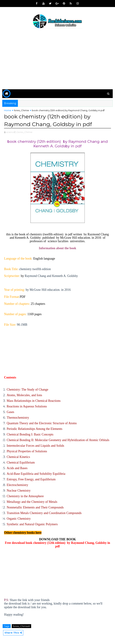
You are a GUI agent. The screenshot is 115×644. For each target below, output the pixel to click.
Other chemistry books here (23, 532)
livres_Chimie (22, 110)
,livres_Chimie (25, 132)
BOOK (71, 539)
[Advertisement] (57, 59)
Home (8, 110)
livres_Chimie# (21, 626)
